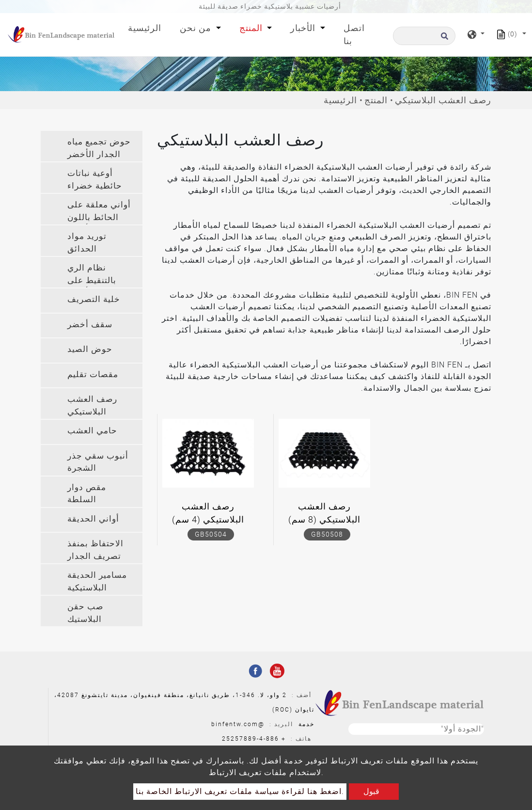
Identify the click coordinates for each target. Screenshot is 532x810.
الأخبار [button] (304, 28)
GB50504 (211, 534)
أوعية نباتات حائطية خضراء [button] (95, 179)
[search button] (443, 39)
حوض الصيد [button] (90, 349)
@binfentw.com (238, 724)
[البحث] (424, 36)
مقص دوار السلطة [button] (87, 493)
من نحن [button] (197, 28)
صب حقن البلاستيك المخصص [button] (85, 614)
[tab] (92, 146)
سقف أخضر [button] (90, 324)
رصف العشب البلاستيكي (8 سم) (324, 513)
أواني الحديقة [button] (93, 519)
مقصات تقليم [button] (93, 374)
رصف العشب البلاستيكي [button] (92, 405)
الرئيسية (147, 27)
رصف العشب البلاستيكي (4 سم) (208, 513)
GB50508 (327, 534)
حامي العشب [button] (92, 430)
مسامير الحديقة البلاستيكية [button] (97, 581)
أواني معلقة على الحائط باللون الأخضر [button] (99, 212)
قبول (371, 791)
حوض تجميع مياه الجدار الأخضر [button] (99, 148)
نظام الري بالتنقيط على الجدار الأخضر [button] (94, 275)
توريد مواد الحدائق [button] (87, 242)
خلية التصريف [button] (94, 299)
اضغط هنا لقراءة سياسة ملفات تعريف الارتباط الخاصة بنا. (240, 791)
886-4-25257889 (250, 739)
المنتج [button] (252, 28)
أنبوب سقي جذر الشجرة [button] (98, 462)
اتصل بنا (354, 34)
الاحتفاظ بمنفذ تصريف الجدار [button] (95, 550)
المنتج (376, 100)
